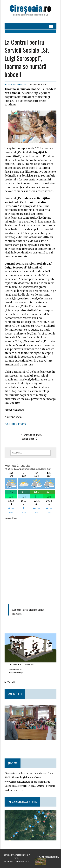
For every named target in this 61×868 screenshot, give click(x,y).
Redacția (22, 85)
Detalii (11, 682)
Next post (30, 439)
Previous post (31, 435)
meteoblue (11, 518)
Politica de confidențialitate (16, 861)
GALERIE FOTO (15, 424)
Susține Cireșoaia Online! (48, 857)
